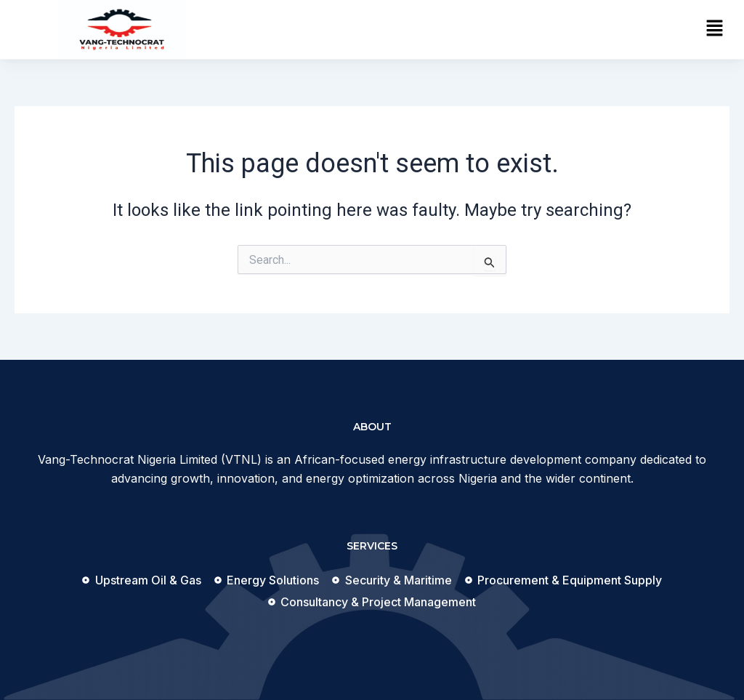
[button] (715, 29)
